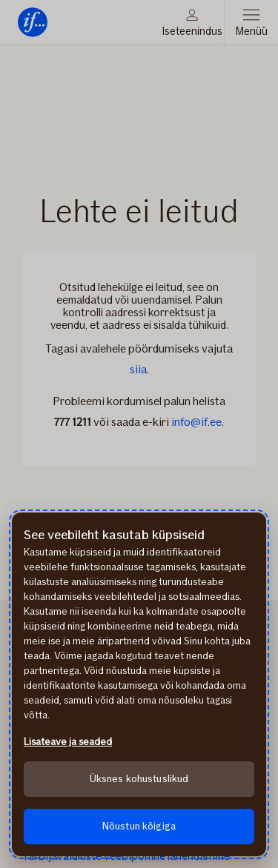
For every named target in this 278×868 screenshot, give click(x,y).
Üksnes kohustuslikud (139, 779)
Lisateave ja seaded (68, 742)
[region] (139, 684)
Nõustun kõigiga (139, 826)
